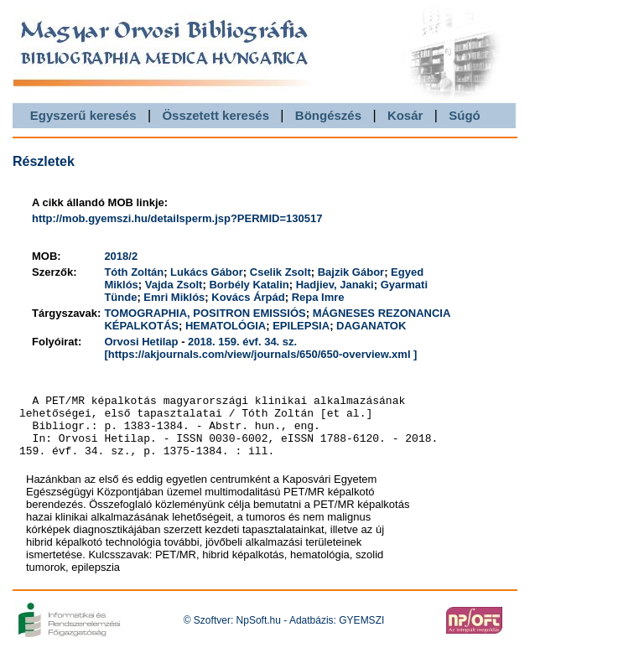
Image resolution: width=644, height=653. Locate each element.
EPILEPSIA (301, 326)
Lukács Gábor (207, 272)
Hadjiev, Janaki (335, 285)
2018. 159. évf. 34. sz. (242, 342)
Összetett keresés (216, 115)
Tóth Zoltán (134, 272)
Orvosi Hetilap (141, 342)
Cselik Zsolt (280, 272)
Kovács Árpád (248, 297)
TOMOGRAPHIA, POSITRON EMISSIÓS (205, 313)
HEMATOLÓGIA (226, 326)
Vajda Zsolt (174, 285)
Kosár (405, 115)
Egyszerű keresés (83, 115)
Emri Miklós (174, 297)
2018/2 (121, 256)
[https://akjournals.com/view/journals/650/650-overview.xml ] (260, 354)
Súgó (465, 115)
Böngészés (328, 115)
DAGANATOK (371, 326)
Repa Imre (318, 297)
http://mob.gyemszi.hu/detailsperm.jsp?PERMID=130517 (177, 218)
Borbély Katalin (249, 285)
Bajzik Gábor (351, 272)
